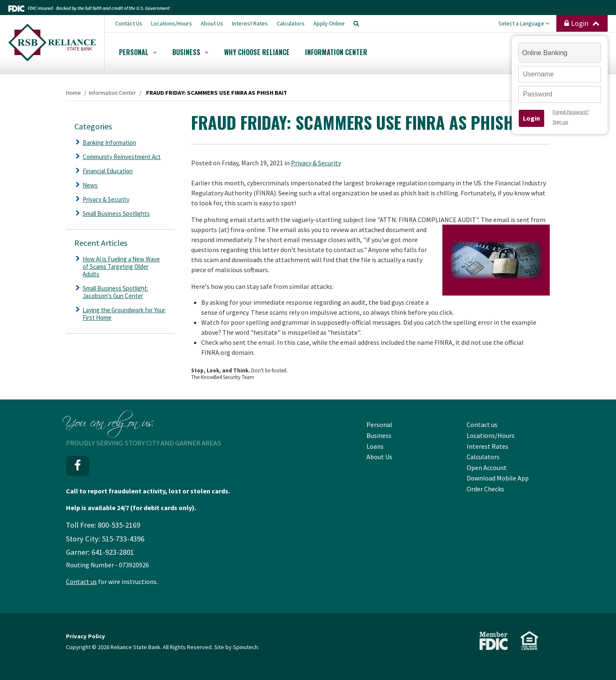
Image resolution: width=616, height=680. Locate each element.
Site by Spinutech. (237, 647)
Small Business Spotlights (116, 214)
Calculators (291, 23)
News (90, 185)
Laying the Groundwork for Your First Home (124, 314)
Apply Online (329, 23)
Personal (138, 52)
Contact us (81, 581)
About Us (212, 23)
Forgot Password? (571, 112)
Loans (375, 446)
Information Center (336, 52)
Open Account (487, 468)
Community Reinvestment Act (122, 157)
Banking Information (109, 143)
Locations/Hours (172, 23)
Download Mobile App (498, 478)
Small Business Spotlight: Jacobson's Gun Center (115, 292)
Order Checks (485, 489)
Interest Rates (250, 23)
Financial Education (108, 171)
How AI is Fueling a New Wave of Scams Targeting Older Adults (121, 267)
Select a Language (524, 23)
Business (191, 52)
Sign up (560, 122)
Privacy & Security (316, 163)
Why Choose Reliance (257, 52)
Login (582, 23)
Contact (129, 23)
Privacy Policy (86, 636)
